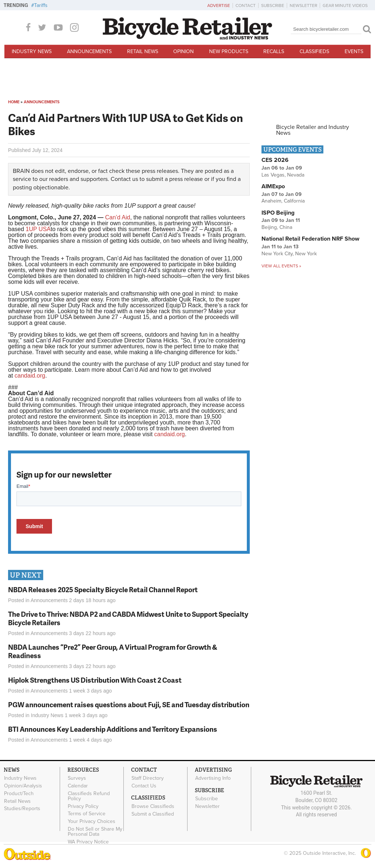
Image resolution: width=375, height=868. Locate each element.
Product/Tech (19, 793)
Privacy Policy (83, 806)
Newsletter (303, 5)
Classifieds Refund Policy (89, 796)
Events (354, 51)
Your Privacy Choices (92, 821)
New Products (229, 51)
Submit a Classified (153, 814)
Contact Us (144, 786)
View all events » (281, 266)
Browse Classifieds (153, 806)
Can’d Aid (118, 217)
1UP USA (38, 229)
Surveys (77, 778)
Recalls (274, 51)
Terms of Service (87, 814)
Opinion (183, 51)
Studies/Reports (22, 809)
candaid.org (30, 376)
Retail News (143, 51)
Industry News (32, 51)
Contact (246, 5)
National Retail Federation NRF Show (310, 239)
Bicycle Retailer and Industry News (313, 130)
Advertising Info (213, 778)
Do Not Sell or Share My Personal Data (95, 832)
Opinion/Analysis (23, 786)
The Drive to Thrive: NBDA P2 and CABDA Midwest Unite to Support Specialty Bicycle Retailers (128, 618)
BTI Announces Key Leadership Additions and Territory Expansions (113, 729)
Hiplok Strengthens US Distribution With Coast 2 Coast (95, 680)
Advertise (219, 5)
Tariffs (41, 5)
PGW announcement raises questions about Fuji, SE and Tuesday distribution (129, 704)
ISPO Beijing (278, 213)
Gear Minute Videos (345, 5)
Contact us (124, 179)
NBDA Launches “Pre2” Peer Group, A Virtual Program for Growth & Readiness (113, 651)
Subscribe (273, 5)
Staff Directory (148, 778)
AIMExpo (273, 186)
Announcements (89, 51)
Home (14, 102)
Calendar (78, 786)
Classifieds (314, 51)
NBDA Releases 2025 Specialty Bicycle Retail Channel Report (103, 589)
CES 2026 (275, 160)
